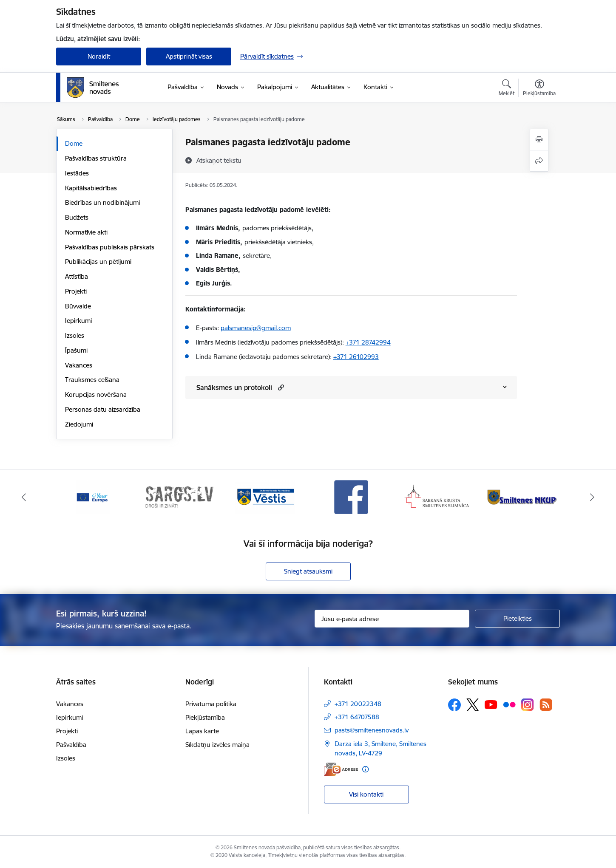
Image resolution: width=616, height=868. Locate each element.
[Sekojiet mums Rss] (546, 705)
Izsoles (75, 335)
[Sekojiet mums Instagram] (528, 705)
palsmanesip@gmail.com (256, 328)
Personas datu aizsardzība (103, 409)
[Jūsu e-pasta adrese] (392, 619)
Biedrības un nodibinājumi (102, 202)
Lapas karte (202, 731)
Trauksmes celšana (92, 380)
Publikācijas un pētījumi (98, 262)
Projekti (76, 291)
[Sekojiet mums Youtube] (491, 704)
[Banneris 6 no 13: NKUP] (524, 496)
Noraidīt (99, 56)
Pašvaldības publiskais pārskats (110, 247)
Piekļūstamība (205, 717)
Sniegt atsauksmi (308, 571)
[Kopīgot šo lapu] (539, 161)
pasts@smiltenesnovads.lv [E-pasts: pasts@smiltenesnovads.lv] (372, 730)
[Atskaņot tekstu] (219, 160)
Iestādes (77, 173)
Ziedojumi (79, 424)
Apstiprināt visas (189, 56)
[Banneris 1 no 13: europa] (93, 496)
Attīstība (77, 276)
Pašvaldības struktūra (96, 158)
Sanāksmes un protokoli (234, 387)
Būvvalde (78, 306)
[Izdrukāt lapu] (539, 140)
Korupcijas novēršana (96, 394)
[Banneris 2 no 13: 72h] (179, 496)
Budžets (77, 217)
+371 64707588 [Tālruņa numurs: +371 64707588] (357, 717)
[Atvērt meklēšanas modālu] (507, 89)
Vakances (79, 365)
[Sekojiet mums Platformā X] (473, 705)
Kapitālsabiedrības (91, 188)
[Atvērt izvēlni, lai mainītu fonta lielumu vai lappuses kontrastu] (539, 89)
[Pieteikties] (517, 619)
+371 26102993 (356, 357)
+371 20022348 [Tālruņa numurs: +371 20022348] (358, 704)
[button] (280, 387)
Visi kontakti (366, 794)
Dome (74, 143)
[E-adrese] (341, 769)
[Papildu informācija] (365, 769)
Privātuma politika (211, 704)
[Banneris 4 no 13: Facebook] (351, 496)
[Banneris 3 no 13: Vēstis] (265, 496)
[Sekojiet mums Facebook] (454, 705)
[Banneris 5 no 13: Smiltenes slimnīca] (437, 496)
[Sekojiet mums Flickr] (509, 704)
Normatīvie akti (86, 232)
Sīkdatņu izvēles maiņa (217, 745)
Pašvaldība (71, 745)
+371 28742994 (368, 342)
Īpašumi (76, 350)
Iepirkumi (78, 321)
